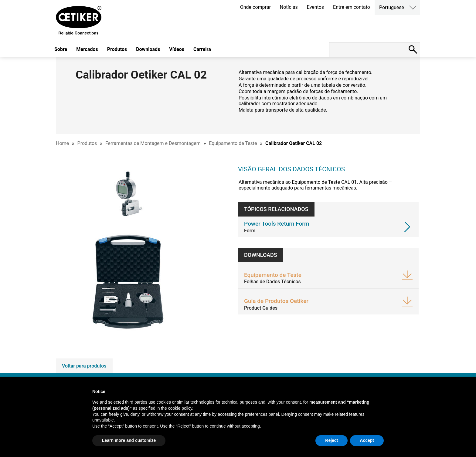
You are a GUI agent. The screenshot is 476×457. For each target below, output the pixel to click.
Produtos (117, 49)
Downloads (148, 49)
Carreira (202, 49)
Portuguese (392, 7)
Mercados (87, 49)
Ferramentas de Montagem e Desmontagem (153, 143)
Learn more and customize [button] (129, 440)
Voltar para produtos (84, 366)
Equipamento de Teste (233, 143)
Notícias (289, 7)
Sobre (61, 49)
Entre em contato (352, 7)
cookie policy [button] (180, 408)
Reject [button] (331, 440)
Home (62, 143)
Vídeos (177, 49)
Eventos (315, 7)
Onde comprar (255, 7)
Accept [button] (367, 440)
